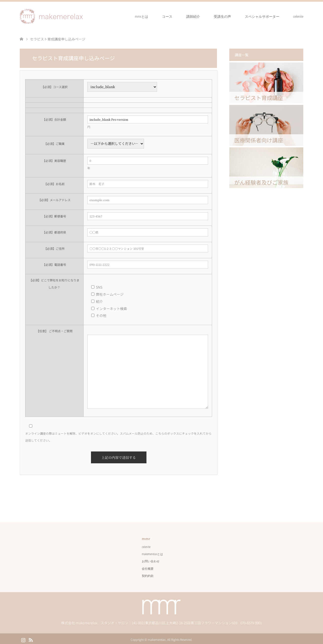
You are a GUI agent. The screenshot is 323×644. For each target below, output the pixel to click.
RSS (31, 637)
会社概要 (148, 567)
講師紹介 (192, 16)
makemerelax (156, 638)
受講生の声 (222, 16)
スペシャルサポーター (261, 16)
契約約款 (148, 574)
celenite (298, 16)
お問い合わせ (151, 559)
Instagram (23, 637)
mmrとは (141, 16)
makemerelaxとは (153, 552)
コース (166, 16)
